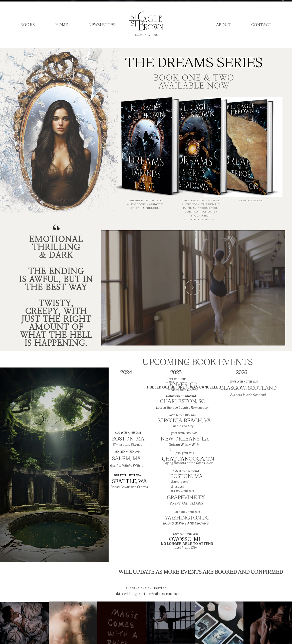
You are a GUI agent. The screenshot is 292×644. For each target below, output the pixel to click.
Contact (261, 25)
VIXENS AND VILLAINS (187, 503)
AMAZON (156, 201)
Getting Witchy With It (126, 466)
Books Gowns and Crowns (129, 487)
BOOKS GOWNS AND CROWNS (186, 523)
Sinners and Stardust (128, 445)
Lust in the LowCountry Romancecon (183, 408)
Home (62, 25)
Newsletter (102, 25)
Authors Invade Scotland (248, 395)
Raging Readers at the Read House (189, 463)
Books (28, 25)
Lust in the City (183, 426)
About (223, 25)
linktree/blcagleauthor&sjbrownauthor (146, 593)
